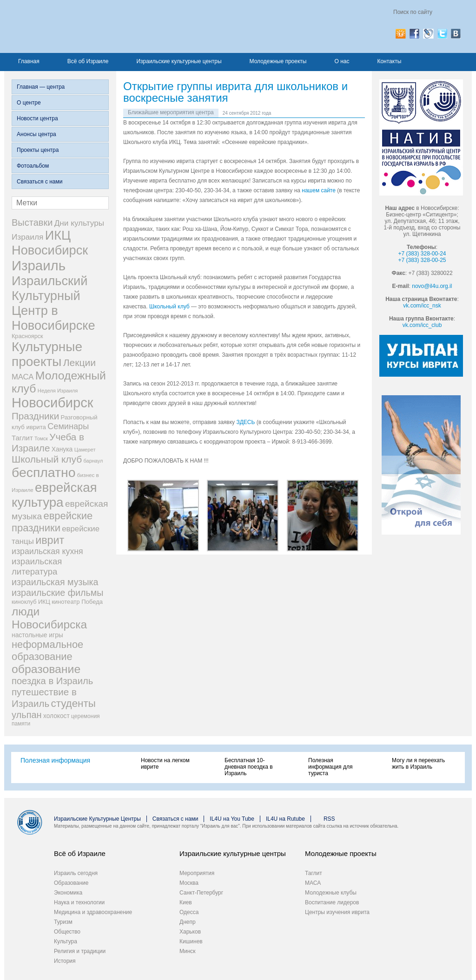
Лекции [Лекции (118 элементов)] (79, 363)
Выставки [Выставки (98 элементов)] (32, 222)
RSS (329, 819)
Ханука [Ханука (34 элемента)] (62, 449)
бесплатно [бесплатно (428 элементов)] (44, 472)
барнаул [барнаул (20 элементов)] (93, 461)
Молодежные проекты (278, 61)
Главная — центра (41, 87)
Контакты (389, 61)
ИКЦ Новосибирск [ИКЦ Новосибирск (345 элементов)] (50, 243)
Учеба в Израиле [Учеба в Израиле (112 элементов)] (48, 442)
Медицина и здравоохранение (93, 912)
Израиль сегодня (76, 873)
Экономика (68, 893)
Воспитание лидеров (332, 902)
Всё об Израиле (88, 61)
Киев (186, 902)
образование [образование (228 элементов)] (46, 669)
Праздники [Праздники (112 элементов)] (35, 416)
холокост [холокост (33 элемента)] (56, 716)
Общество (67, 932)
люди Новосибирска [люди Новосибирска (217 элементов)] (49, 618)
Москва (189, 883)
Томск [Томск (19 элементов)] (41, 438)
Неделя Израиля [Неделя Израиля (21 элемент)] (58, 391)
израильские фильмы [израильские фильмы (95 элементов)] (57, 593)
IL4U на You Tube (232, 819)
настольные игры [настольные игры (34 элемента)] (37, 635)
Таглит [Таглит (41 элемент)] (22, 438)
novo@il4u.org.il (432, 286)
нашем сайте (319, 190)
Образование (71, 883)
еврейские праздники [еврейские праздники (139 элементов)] (52, 522)
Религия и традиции (80, 951)
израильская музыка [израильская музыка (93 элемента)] (55, 582)
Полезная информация (55, 760)
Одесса (189, 912)
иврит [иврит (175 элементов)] (50, 540)
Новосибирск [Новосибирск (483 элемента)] (52, 403)
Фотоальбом (33, 166)
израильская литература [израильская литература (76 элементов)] (37, 566)
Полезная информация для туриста (330, 767)
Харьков (190, 932)
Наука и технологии (79, 902)
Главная (29, 61)
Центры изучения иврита (337, 912)
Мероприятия (197, 873)
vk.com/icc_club (422, 325)
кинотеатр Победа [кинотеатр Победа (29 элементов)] (77, 602)
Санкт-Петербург (201, 893)
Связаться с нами (40, 182)
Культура (66, 941)
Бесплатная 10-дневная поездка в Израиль (249, 767)
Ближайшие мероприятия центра (171, 112)
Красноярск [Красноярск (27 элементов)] (27, 336)
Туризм (63, 922)
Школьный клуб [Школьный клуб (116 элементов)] (47, 459)
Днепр (188, 922)
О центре (29, 103)
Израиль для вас (103, 26)
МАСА (313, 883)
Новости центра (37, 118)
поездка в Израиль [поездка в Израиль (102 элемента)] (52, 681)
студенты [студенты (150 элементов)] (73, 703)
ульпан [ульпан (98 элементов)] (27, 715)
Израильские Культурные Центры (97, 819)
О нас (342, 61)
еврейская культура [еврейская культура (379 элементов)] (54, 495)
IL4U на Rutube (285, 819)
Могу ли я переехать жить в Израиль (418, 764)
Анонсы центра (36, 134)
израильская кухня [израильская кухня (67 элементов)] (47, 551)
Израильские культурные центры (179, 61)
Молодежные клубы (331, 893)
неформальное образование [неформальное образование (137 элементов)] (47, 650)
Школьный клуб (169, 307)
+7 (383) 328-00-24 (422, 254)
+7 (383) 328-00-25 (422, 260)
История (65, 961)
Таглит (314, 873)
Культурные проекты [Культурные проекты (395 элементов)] (47, 354)
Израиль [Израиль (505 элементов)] (39, 265)
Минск (188, 951)
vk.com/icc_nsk (422, 306)
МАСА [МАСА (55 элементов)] (23, 377)
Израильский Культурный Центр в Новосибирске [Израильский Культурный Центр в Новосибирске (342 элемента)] (53, 303)
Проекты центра (38, 150)
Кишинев (191, 941)
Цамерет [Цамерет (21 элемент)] (85, 450)
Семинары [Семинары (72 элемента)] (68, 426)
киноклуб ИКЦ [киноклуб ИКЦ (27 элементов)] (31, 602)
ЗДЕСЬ (245, 422)
